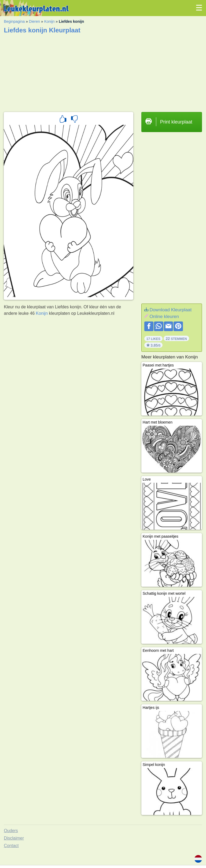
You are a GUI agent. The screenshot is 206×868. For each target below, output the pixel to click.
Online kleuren (164, 317)
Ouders (11, 831)
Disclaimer (14, 838)
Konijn (49, 21)
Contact (11, 846)
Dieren (34, 21)
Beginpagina (14, 21)
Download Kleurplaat (170, 310)
